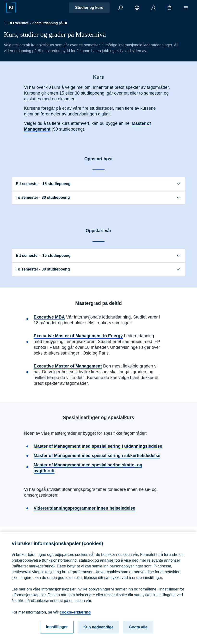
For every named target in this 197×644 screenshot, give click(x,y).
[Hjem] (11, 8)
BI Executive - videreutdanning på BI (35, 23)
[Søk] (121, 8)
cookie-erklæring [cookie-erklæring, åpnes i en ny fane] (75, 618)
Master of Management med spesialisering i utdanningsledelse (98, 446)
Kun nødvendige (98, 633)
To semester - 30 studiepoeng (98, 198)
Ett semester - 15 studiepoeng (98, 184)
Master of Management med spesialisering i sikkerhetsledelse (97, 456)
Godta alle (138, 633)
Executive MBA (49, 317)
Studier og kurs (89, 8)
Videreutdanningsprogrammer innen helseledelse (84, 508)
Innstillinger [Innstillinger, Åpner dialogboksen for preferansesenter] (57, 633)
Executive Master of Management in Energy (78, 336)
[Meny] (186, 8)
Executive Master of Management (68, 366)
